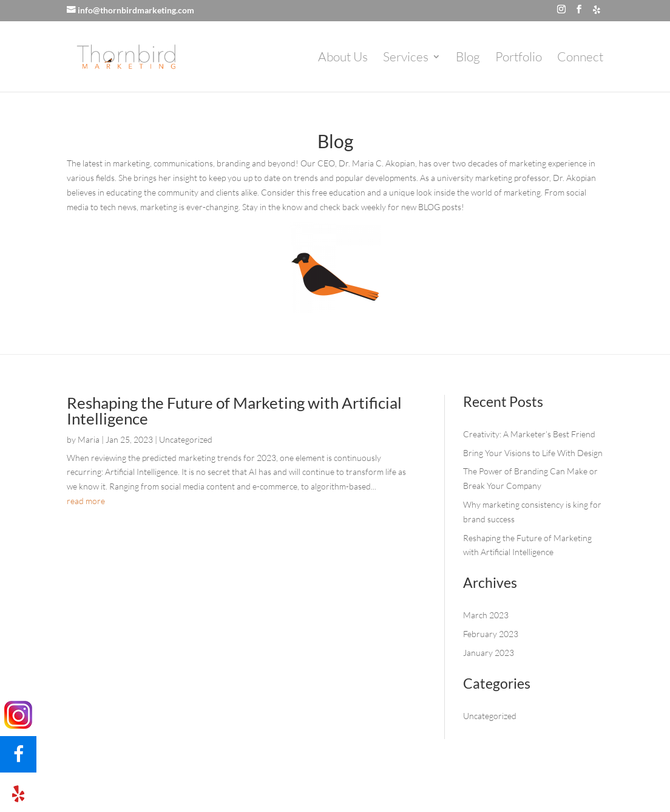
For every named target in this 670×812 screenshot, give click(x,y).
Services (406, 58)
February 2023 (491, 634)
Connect (580, 58)
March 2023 (486, 615)
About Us (343, 58)
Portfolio (519, 58)
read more (86, 501)
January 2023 (489, 653)
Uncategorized (186, 439)
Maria (89, 439)
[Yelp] (597, 10)
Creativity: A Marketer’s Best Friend (529, 434)
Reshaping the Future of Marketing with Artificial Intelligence (234, 411)
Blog (468, 58)
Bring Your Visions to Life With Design (533, 453)
